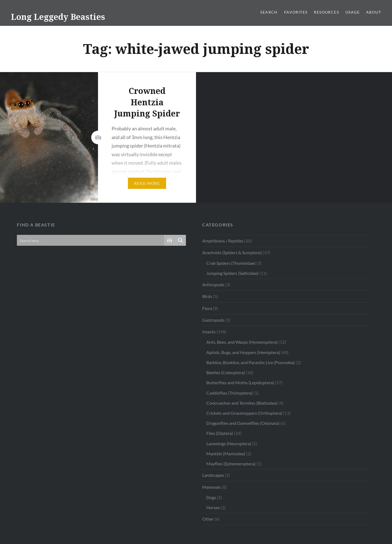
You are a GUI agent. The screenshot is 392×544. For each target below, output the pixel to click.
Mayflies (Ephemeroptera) (231, 464)
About (374, 12)
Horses (213, 507)
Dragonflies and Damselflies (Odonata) (243, 423)
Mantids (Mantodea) (226, 454)
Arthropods (213, 285)
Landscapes (213, 475)
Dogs (211, 497)
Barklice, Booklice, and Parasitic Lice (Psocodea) (251, 362)
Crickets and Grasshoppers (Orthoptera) (244, 413)
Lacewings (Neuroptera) (229, 443)
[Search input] (91, 240)
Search (269, 12)
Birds (207, 296)
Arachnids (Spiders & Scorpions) (232, 252)
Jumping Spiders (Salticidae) (232, 273)
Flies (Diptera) (220, 433)
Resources (326, 12)
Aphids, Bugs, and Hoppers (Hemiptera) (243, 352)
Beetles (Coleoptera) (226, 372)
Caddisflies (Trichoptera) (229, 393)
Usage (353, 12)
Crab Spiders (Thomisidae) (231, 263)
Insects (209, 332)
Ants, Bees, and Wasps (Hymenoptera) (242, 342)
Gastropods (213, 320)
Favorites (296, 12)
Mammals (212, 487)
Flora (207, 308)
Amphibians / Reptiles (223, 241)
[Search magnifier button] (180, 240)
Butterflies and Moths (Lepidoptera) (240, 382)
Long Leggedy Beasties (58, 17)
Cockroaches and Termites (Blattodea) (242, 403)
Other (208, 519)
